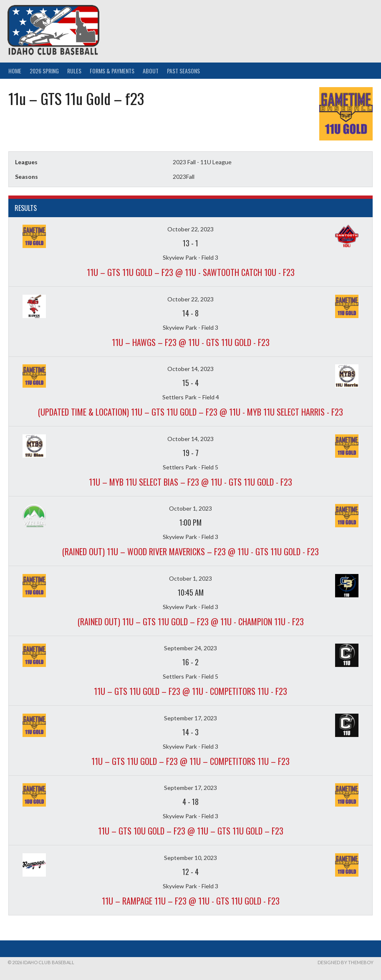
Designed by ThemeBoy (346, 962)
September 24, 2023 (190, 648)
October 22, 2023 (190, 229)
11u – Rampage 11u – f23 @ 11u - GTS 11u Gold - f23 (191, 901)
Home (15, 71)
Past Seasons (183, 71)
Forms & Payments (112, 71)
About (151, 71)
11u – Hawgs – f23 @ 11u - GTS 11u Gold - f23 (191, 342)
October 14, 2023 (190, 369)
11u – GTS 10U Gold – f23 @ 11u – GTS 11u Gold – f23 (191, 831)
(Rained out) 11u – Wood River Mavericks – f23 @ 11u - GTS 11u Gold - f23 (190, 551)
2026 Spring (44, 71)
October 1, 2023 (190, 508)
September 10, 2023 (190, 858)
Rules (74, 71)
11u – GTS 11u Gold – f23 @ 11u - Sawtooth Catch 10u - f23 (191, 272)
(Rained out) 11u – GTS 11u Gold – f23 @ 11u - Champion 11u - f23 (191, 622)
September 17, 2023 (190, 718)
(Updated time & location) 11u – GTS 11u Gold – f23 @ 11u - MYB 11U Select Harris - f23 (190, 412)
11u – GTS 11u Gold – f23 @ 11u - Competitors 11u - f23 (190, 691)
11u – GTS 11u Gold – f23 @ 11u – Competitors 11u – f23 (190, 761)
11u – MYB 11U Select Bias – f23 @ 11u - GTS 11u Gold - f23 (190, 482)
